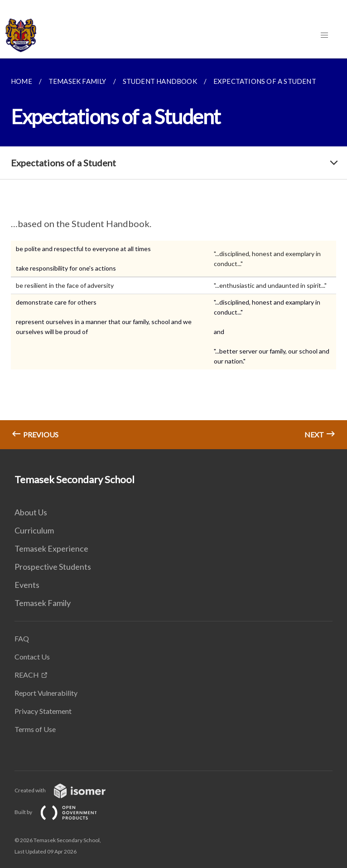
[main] (173, 254)
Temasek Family (43, 603)
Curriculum (34, 530)
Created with (67, 790)
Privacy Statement (43, 711)
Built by (63, 812)
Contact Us (32, 657)
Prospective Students (53, 567)
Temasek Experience (51, 548)
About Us (31, 512)
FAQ (22, 638)
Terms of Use (35, 729)
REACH (27, 675)
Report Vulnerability (46, 693)
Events (27, 585)
